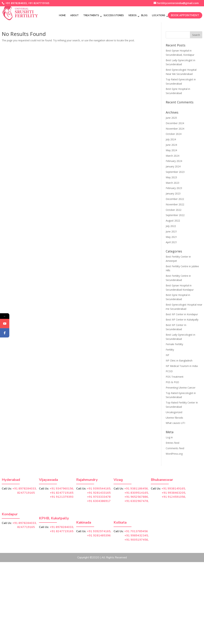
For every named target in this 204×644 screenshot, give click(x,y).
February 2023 (174, 188)
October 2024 (174, 134)
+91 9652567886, (137, 497)
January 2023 (173, 193)
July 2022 (171, 226)
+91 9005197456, (137, 540)
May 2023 (171, 177)
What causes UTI (175, 423)
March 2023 (172, 183)
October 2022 (174, 210)
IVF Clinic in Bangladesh (179, 361)
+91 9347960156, (62, 489)
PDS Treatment (175, 377)
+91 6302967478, (137, 501)
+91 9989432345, (137, 536)
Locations (159, 15)
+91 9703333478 (99, 497)
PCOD (169, 371)
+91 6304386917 (99, 501)
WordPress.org (174, 454)
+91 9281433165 (99, 493)
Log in (169, 437)
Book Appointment (185, 15)
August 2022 (173, 221)
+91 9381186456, (136, 489)
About (74, 15)
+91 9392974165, (99, 531)
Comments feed (175, 448)
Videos (132, 15)
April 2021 (171, 242)
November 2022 (175, 204)
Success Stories (114, 15)
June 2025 (171, 118)
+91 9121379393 (62, 497)
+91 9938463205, (174, 493)
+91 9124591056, (174, 497)
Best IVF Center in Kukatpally (182, 320)
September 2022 (175, 215)
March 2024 (172, 156)
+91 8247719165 (39, 3)
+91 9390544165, (99, 489)
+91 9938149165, (174, 489)
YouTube (10, 327)
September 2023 (175, 172)
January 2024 (173, 166)
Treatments (91, 15)
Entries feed (172, 443)
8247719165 (18, 493)
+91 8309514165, (137, 493)
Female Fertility (174, 344)
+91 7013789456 (136, 531)
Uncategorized (174, 412)
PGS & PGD (172, 382)
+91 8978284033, (16, 3)
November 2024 (175, 129)
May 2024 (171, 150)
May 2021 (171, 237)
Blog (144, 15)
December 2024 (175, 123)
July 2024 (171, 139)
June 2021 (171, 231)
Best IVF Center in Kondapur (182, 314)
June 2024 (171, 145)
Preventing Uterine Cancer (181, 388)
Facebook (10, 336)
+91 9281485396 (99, 536)
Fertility (170, 350)
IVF (167, 355)
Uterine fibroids (174, 418)
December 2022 (175, 199)
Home (62, 15)
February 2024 (174, 161)
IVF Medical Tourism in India (182, 366)
